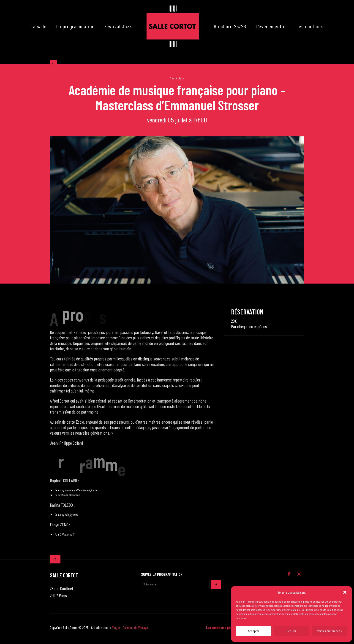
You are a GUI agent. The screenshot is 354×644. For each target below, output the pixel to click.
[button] (345, 592)
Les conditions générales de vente (230, 630)
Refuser (291, 631)
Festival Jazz (118, 26)
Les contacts (310, 26)
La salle (38, 26)
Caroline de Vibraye (135, 630)
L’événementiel (271, 26)
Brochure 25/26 (230, 26)
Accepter (254, 631)
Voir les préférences (329, 631)
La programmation (75, 26)
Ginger (116, 630)
